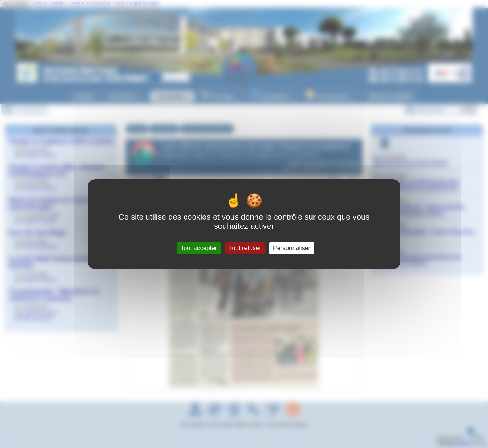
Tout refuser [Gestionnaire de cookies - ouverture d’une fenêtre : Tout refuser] (245, 248)
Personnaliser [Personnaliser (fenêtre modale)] (292, 248)
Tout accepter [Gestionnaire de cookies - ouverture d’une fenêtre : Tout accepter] (199, 248)
